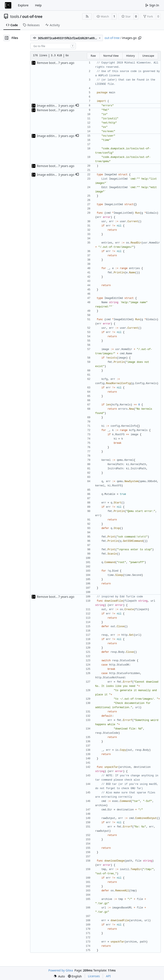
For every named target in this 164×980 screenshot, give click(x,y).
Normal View (111, 56)
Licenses (94, 976)
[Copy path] (140, 38)
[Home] (8, 5)
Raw (93, 56)
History (130, 56)
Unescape (148, 56)
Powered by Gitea (61, 970)
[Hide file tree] (7, 38)
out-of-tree (32, 16)
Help (38, 5)
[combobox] (53, 46)
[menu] (59, 976)
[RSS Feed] (87, 16)
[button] (77, 106)
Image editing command (54, 106)
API (108, 976)
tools (15, 16)
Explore (23, 5)
